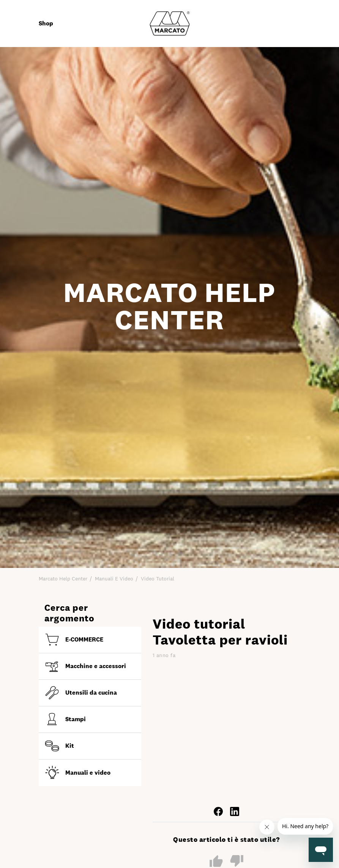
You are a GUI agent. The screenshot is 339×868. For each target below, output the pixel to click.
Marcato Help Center (63, 579)
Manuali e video (114, 579)
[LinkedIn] (235, 811)
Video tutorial (158, 579)
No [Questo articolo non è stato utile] (237, 861)
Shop (46, 23)
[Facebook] (218, 811)
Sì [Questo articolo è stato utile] (216, 861)
